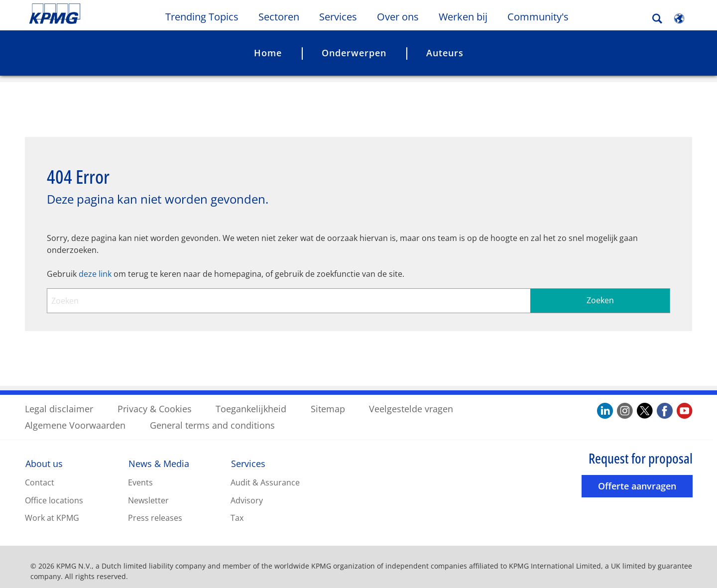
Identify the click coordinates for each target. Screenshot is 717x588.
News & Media (159, 455)
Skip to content (87, 14)
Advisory (247, 492)
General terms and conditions (212, 417)
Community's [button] (538, 17)
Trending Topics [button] (202, 17)
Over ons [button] (398, 17)
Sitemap (328, 400)
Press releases (155, 509)
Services (248, 455)
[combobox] (358, 292)
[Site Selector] (679, 18)
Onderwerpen (354, 53)
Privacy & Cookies (155, 400)
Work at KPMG (52, 509)
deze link (95, 265)
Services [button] (338, 17)
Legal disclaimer (59, 400)
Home (268, 53)
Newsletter (148, 492)
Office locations (54, 492)
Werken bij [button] (463, 17)
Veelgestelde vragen (411, 400)
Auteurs (445, 53)
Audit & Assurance (265, 474)
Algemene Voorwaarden (75, 417)
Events (140, 474)
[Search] (657, 19)
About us (44, 455)
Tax (237, 509)
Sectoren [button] (279, 17)
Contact (40, 474)
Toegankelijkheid (251, 400)
